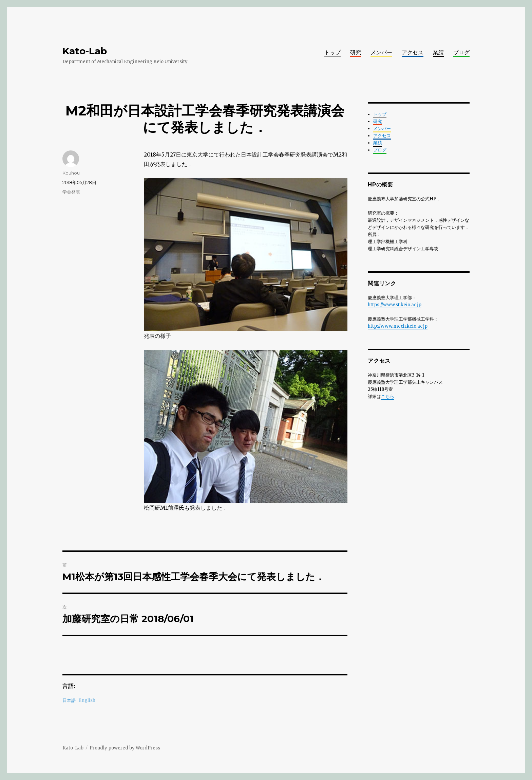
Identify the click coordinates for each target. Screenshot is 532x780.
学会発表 (71, 192)
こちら (388, 396)
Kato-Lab (85, 51)
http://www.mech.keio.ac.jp (398, 326)
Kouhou (71, 173)
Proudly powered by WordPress (125, 748)
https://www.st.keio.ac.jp (395, 305)
